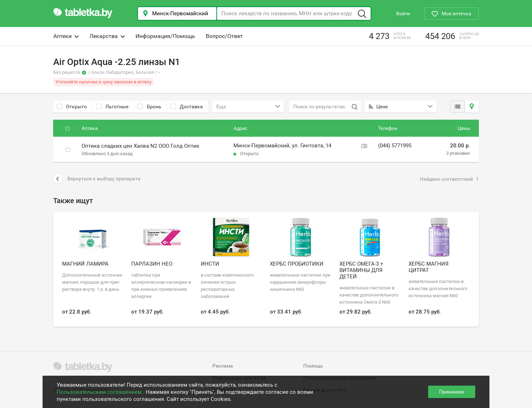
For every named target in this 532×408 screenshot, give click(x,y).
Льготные (112, 107)
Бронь (149, 107)
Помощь (313, 366)
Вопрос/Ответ (224, 36)
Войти (403, 13)
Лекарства (107, 36)
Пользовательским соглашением (100, 392)
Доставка (187, 107)
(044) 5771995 (395, 146)
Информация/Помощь (165, 36)
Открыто (72, 107)
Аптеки (66, 36)
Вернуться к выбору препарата (97, 179)
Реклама (223, 366)
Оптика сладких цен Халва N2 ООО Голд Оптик (140, 146)
